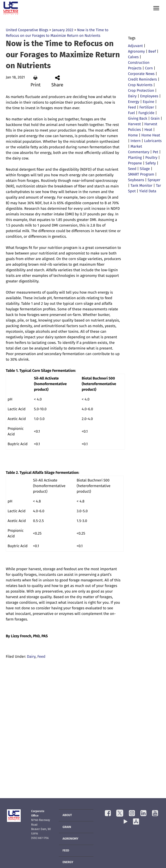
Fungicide (146, 113)
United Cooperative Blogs (27, 30)
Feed (41, 657)
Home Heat (151, 136)
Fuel (132, 113)
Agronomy (137, 52)
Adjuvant (136, 46)
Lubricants (153, 141)
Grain (155, 119)
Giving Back (138, 119)
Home (133, 136)
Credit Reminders (143, 80)
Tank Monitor (141, 186)
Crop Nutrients (140, 85)
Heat (148, 130)
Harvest (134, 124)
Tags (132, 38)
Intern (136, 141)
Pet (155, 152)
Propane (135, 163)
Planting (135, 158)
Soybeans (136, 180)
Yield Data (148, 191)
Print (35, 81)
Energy (134, 102)
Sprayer (154, 180)
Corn (149, 68)
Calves (133, 57)
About (67, 815)
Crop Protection (141, 91)
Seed (132, 169)
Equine (148, 102)
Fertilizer (147, 108)
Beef (152, 52)
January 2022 (63, 30)
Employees (149, 96)
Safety (151, 163)
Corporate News (141, 74)
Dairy (31, 657)
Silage (145, 169)
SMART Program (141, 175)
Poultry (151, 158)
